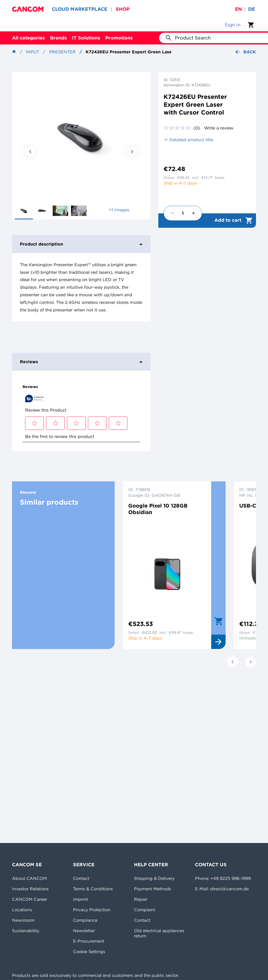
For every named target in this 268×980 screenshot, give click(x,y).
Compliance (85, 920)
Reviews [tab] (81, 362)
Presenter (62, 52)
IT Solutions (86, 38)
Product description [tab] (81, 244)
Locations (22, 910)
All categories (28, 38)
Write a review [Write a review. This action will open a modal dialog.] (219, 128)
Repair (141, 899)
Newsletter (84, 931)
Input (33, 52)
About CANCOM (29, 878)
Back (245, 52)
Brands (58, 38)
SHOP (123, 9)
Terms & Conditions (93, 889)
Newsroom (23, 920)
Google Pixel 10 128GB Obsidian (158, 509)
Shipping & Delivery (154, 878)
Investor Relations (30, 889)
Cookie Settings (89, 951)
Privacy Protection (92, 910)
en (238, 9)
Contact (81, 878)
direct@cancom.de (229, 889)
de (252, 9)
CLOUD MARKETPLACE (80, 9)
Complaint (145, 910)
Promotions (119, 38)
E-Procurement (89, 941)
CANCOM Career (30, 899)
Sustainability (26, 931)
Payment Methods (153, 889)
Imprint (80, 899)
